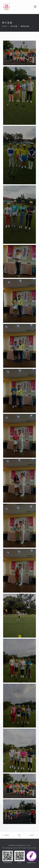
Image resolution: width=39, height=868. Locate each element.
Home (5, 26)
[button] (19, 53)
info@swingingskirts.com (19, 845)
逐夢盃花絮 (25, 26)
